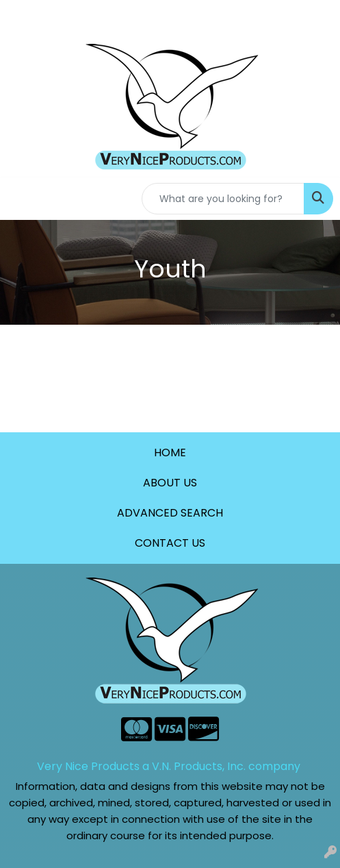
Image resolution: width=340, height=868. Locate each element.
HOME (170, 452)
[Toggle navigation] (21, 199)
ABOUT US (170, 483)
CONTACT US (170, 543)
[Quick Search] (223, 199)
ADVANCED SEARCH (170, 513)
